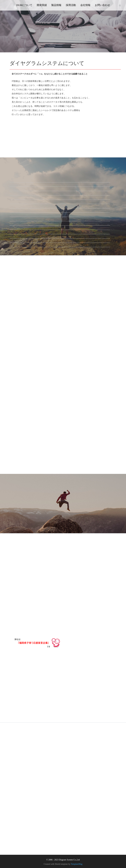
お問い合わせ (102, 5)
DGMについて (24, 5)
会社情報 (85, 5)
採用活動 (71, 5)
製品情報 (56, 5)
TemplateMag (77, 863)
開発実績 (42, 5)
